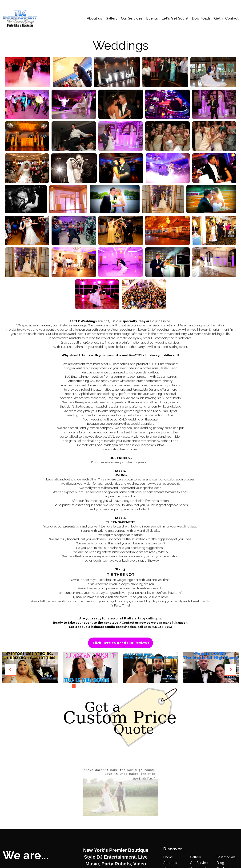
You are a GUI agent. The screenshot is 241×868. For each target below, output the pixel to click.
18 (158, 686)
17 (153, 686)
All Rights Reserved (160, 831)
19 (163, 686)
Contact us (225, 759)
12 (128, 686)
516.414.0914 (123, 856)
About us (94, 18)
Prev (11, 670)
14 (138, 686)
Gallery (112, 18)
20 (168, 686)
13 (133, 686)
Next (230, 670)
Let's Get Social (175, 18)
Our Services (132, 18)
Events (152, 18)
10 (118, 686)
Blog (220, 754)
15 (143, 686)
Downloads (201, 18)
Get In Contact (226, 18)
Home (168, 748)
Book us (223, 765)
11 (123, 686)
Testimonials (226, 748)
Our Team (171, 759)
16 (148, 686)
